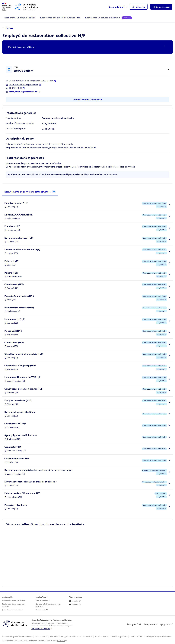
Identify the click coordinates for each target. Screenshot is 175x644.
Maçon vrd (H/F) (13, 331)
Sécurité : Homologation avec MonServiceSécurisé (70, 637)
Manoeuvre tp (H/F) (15, 319)
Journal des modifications (12, 610)
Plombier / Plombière (16, 505)
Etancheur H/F (12, 226)
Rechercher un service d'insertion (108, 18)
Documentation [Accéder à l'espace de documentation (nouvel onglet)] (42, 601)
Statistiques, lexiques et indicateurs (158, 637)
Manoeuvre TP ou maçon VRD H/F (22, 377)
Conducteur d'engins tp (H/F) (20, 366)
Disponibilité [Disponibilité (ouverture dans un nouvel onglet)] (41, 610)
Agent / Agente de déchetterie (21, 435)
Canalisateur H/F (13, 447)
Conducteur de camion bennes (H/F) (24, 389)
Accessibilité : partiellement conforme (17, 637)
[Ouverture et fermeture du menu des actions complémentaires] (165, 47)
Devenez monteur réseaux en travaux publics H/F (31, 482)
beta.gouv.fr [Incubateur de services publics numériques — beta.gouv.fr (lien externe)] (133, 624)
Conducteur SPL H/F (15, 424)
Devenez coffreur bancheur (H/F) (22, 250)
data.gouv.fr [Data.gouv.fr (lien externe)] (149, 624)
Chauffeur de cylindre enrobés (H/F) (24, 354)
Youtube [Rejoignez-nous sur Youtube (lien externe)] (74, 605)
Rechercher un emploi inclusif (20, 18)
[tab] (30, 192)
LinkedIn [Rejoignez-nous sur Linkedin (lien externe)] (74, 601)
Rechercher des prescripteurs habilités (60, 18)
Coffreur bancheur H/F (17, 458)
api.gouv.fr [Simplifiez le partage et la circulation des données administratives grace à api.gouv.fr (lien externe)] (165, 624)
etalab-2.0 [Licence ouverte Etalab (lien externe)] (61, 640)
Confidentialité (136, 637)
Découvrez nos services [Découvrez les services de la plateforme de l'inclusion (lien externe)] (41, 628)
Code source (40, 637)
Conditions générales (119, 637)
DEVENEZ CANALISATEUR (18, 215)
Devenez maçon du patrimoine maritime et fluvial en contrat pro (39, 470)
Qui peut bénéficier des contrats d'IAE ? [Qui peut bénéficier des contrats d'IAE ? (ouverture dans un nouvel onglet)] (48, 605)
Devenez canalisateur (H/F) (19, 238)
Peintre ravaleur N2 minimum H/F (22, 493)
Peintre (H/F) (11, 261)
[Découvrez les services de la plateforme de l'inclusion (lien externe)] (15, 624)
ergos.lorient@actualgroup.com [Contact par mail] (24, 85)
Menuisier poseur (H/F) (16, 203)
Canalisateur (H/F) (14, 284)
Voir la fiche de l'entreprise (87, 99)
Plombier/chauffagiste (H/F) (19, 296)
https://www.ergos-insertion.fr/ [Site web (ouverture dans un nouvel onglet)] (24, 92)
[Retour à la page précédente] (9, 28)
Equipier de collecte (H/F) (18, 400)
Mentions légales (102, 637)
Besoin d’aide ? (117, 7)
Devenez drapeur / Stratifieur (20, 412)
